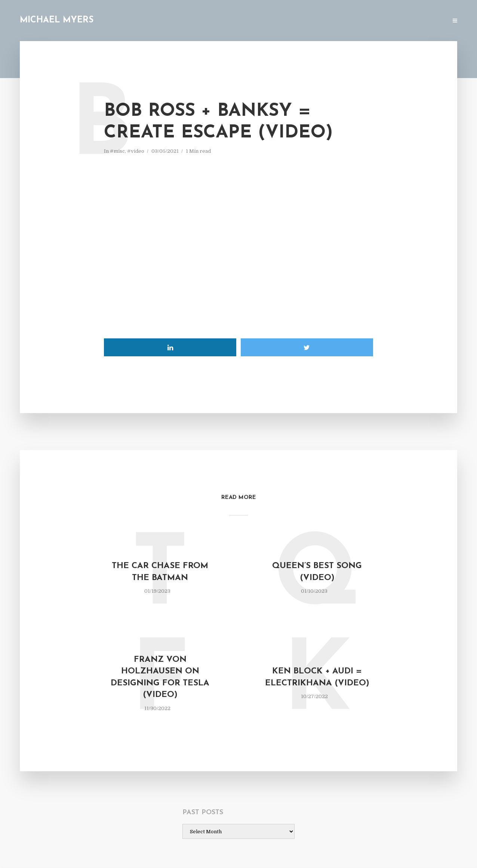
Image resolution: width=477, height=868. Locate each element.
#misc (117, 151)
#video (136, 151)
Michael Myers (57, 20)
